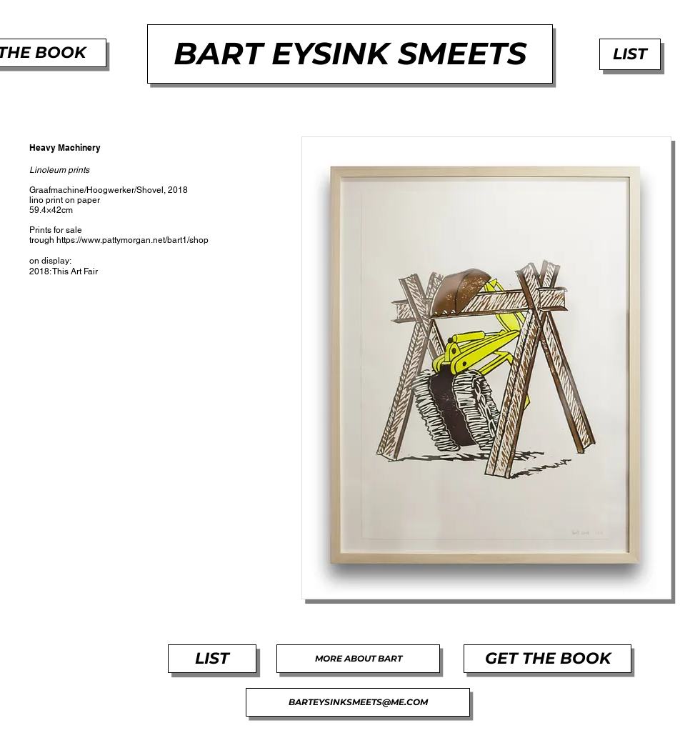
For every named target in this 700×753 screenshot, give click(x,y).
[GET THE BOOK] (547, 659)
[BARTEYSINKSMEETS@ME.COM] (358, 702)
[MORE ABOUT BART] (358, 659)
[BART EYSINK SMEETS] (350, 54)
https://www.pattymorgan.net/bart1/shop (132, 240)
